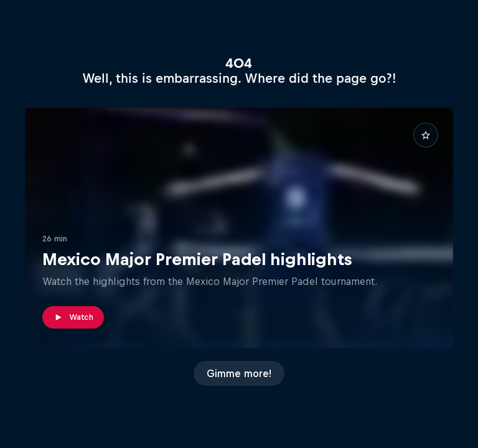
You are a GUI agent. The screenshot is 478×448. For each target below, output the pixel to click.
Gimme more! (239, 373)
